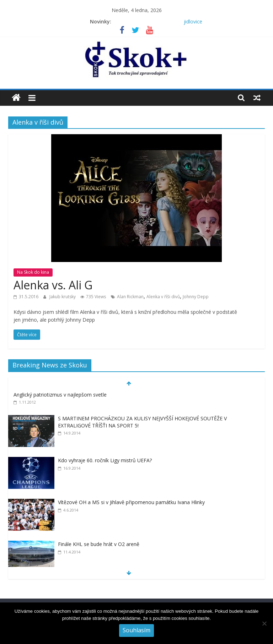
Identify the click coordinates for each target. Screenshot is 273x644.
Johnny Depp (196, 297)
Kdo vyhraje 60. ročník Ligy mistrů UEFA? (105, 460)
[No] (264, 623)
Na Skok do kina (33, 272)
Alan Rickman (130, 297)
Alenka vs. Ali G (53, 285)
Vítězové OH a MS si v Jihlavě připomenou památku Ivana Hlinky (131, 502)
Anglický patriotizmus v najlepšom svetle (60, 395)
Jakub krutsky (63, 297)
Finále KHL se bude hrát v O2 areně (99, 544)
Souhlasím (136, 630)
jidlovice (193, 21)
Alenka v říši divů (163, 297)
